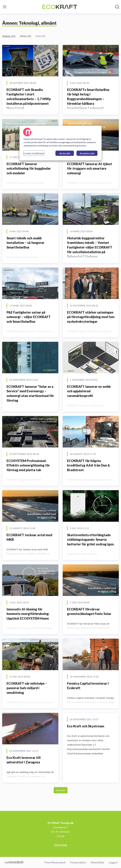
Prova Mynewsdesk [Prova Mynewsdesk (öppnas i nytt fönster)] (55, 862)
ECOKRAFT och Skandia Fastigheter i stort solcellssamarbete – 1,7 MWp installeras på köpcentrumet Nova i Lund (29, 99)
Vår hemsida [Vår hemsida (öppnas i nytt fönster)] (61, 845)
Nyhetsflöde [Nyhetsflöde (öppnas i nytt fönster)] (98, 862)
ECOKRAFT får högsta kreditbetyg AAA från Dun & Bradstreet (89, 465)
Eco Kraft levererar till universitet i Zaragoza (24, 760)
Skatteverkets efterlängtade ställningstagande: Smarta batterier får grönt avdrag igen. (91, 540)
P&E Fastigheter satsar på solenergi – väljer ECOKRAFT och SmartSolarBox (29, 317)
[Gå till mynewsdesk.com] (14, 863)
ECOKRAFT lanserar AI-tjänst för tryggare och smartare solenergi (90, 168)
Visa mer (61, 790)
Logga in (113, 862)
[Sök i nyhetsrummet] (117, 7)
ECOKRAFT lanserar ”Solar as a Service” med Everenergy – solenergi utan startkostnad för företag (30, 393)
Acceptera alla (87, 153)
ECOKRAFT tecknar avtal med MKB (29, 537)
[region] (61, 143)
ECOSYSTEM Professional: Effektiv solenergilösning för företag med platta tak (28, 465)
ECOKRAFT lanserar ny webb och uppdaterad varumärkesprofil (89, 391)
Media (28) (26, 36)
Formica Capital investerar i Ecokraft (88, 686)
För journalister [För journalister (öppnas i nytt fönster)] (78, 862)
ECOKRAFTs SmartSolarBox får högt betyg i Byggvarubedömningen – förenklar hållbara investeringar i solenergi (88, 99)
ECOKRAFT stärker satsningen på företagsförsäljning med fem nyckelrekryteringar (91, 317)
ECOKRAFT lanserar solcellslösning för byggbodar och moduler (29, 168)
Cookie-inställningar (34, 153)
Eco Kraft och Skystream (86, 726)
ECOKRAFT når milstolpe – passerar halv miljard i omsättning (27, 688)
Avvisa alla (65, 153)
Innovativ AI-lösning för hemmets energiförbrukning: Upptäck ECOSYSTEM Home (28, 614)
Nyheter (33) (9, 36)
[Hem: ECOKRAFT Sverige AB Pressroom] (60, 7)
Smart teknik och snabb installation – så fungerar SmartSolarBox (25, 243)
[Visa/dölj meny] (5, 7)
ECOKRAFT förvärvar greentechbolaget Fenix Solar (89, 611)
